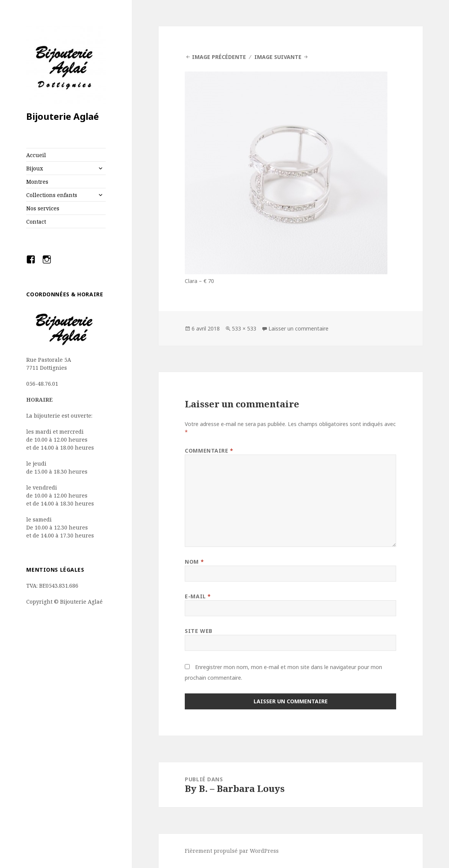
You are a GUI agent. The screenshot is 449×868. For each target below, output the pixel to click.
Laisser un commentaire (298, 328)
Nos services (43, 208)
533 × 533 (244, 328)
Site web (198, 631)
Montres (37, 182)
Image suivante (278, 57)
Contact (36, 222)
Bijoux (35, 168)
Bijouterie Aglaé (63, 116)
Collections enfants (52, 195)
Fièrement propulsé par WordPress (232, 851)
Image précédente (219, 57)
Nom (194, 562)
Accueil (36, 155)
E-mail (198, 596)
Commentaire (209, 451)
